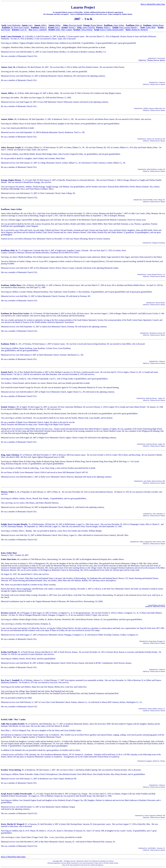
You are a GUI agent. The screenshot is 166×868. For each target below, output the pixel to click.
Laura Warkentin (13, 25)
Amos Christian (88, 27)
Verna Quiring (87, 30)
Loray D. (23, 30)
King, (80, 27)
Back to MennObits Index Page (153, 4)
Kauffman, (109, 25)
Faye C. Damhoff (40, 30)
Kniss (148, 27)
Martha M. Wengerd (140, 30)
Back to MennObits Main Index (13, 857)
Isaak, (4, 25)
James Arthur (119, 25)
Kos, (31, 30)
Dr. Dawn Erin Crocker (20, 27)
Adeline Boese (158, 25)
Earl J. (58, 27)
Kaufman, (148, 25)
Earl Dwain (5, 30)
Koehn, (161, 27)
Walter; (58, 25)
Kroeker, (77, 30)
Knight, (116, 27)
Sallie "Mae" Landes (64, 30)
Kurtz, (129, 30)
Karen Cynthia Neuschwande (112, 30)
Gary (30, 25)
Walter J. (43, 27)
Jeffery (44, 25)
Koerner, (16, 30)
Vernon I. (72, 27)
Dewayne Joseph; (76, 25)
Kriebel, (52, 30)
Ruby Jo (138, 25)
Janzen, (25, 25)
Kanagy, (87, 25)
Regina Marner (97, 25)
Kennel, (52, 27)
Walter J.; (107, 27)
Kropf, (97, 30)
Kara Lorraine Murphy (128, 27)
